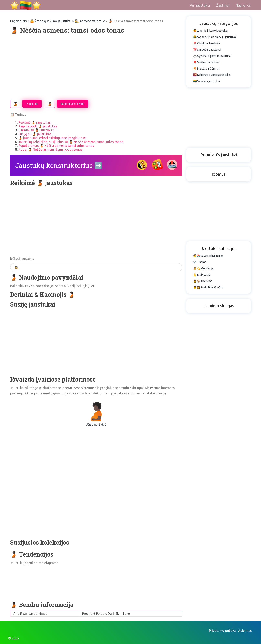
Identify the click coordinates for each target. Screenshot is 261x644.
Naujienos (243, 5)
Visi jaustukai (200, 5)
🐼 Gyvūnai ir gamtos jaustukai (212, 56)
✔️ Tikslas (200, 262)
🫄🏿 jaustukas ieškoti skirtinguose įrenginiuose (52, 138)
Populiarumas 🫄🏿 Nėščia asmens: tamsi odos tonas (56, 146)
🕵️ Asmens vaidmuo (90, 21)
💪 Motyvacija (202, 275)
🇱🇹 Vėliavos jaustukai (206, 81)
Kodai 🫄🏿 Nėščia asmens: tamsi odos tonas (50, 149)
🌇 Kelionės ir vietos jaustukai (212, 75)
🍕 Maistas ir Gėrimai (206, 69)
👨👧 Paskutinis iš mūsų (208, 287)
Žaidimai (223, 5)
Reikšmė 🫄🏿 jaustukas (34, 122)
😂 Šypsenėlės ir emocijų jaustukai (215, 37)
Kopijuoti (32, 104)
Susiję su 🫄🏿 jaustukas (35, 134)
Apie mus (245, 631)
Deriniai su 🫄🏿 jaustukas (36, 130)
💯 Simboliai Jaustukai (207, 50)
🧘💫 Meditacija (203, 268)
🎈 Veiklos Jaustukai (206, 62)
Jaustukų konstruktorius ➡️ (59, 165)
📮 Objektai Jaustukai (207, 43)
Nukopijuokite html (73, 104)
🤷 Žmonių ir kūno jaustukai (51, 21)
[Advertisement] (96, 67)
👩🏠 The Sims (203, 281)
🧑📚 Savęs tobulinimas (208, 256)
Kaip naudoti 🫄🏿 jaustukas (38, 126)
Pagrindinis (18, 21)
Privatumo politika (223, 631)
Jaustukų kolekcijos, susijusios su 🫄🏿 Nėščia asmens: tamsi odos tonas (71, 142)
